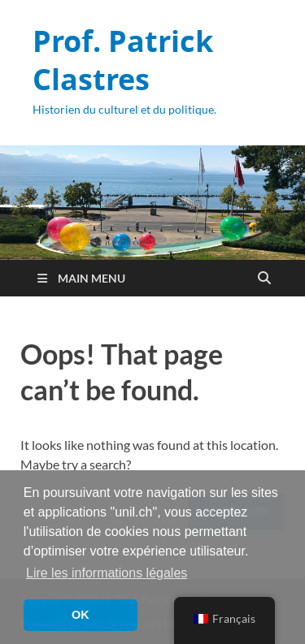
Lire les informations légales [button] (107, 573)
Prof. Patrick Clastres (123, 60)
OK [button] (81, 615)
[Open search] (264, 279)
